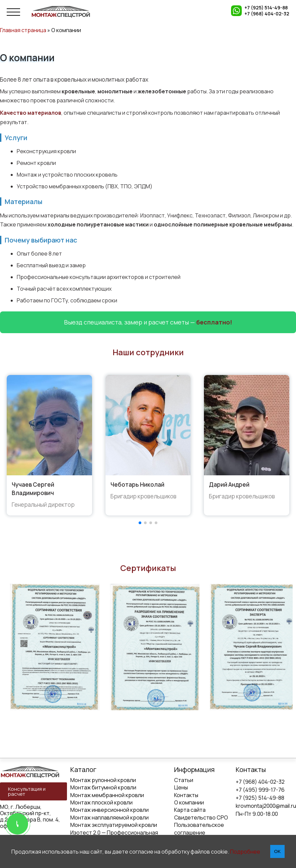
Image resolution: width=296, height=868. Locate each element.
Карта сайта (190, 810)
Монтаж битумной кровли (103, 787)
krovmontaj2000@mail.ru (266, 806)
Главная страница (23, 30)
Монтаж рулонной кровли (103, 780)
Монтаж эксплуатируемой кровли (114, 825)
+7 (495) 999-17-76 (260, 790)
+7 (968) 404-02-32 (267, 14)
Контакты (186, 795)
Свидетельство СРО (201, 817)
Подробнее (245, 852)
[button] (140, 523)
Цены (181, 787)
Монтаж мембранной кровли (107, 795)
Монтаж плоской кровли (101, 802)
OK (277, 851)
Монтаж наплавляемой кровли (109, 817)
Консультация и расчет (27, 791)
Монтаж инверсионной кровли (109, 810)
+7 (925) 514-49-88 (266, 8)
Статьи (184, 780)
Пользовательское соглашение (199, 829)
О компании (189, 802)
